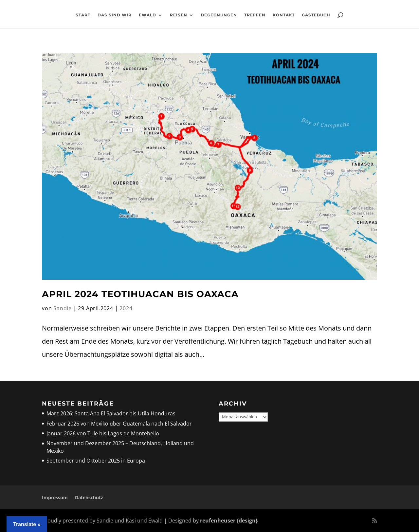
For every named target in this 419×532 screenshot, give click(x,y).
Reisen (179, 15)
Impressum (55, 497)
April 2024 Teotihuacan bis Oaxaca (140, 294)
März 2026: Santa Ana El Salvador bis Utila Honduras (111, 413)
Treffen (255, 15)
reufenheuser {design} (229, 521)
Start (83, 15)
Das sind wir (115, 15)
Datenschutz (89, 497)
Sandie (63, 308)
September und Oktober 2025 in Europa (96, 461)
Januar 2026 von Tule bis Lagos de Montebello (103, 433)
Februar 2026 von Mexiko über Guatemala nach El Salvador (119, 424)
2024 (126, 308)
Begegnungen (219, 15)
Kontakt (284, 15)
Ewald (147, 15)
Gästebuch (316, 15)
